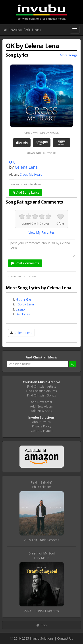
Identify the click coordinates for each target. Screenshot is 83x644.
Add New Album (42, 406)
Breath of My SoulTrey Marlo (42, 555)
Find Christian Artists (42, 386)
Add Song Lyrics (26, 192)
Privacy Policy (42, 426)
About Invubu (42, 422)
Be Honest (23, 314)
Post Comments (25, 263)
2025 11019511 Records (41, 611)
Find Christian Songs (41, 395)
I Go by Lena (25, 304)
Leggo (20, 309)
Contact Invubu (42, 431)
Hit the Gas (24, 299)
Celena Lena (26, 167)
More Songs (69, 55)
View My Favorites (42, 232)
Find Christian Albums (41, 391)
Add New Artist (41, 402)
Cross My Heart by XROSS (42, 133)
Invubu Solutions (22, 30)
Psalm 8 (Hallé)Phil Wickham (41, 485)
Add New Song (42, 411)
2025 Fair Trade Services (41, 540)
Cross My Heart (31, 174)
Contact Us (65, 638)
